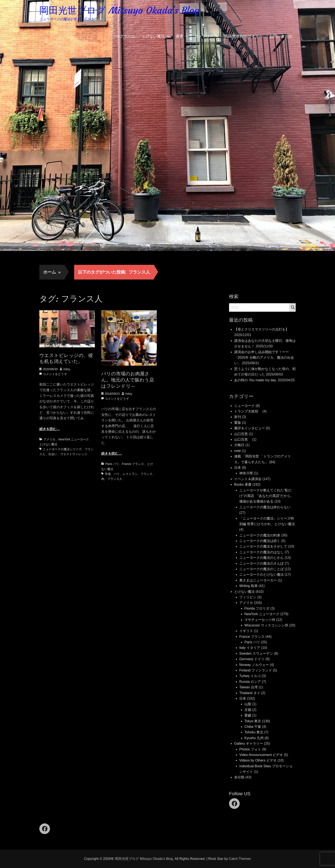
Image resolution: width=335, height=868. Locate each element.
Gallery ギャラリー (249, 743)
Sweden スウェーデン (256, 653)
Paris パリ (112, 464)
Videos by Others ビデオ (258, 760)
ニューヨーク (244, 406)
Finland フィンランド (256, 670)
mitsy (67, 369)
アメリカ (49, 439)
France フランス (133, 464)
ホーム (52, 272)
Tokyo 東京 (253, 721)
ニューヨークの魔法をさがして (263, 546)
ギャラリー (204, 36)
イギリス (246, 631)
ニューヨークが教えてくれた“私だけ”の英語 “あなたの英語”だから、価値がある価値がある (267, 496)
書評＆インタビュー (250, 428)
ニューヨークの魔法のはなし (262, 552)
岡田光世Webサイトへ (244, 36)
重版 (238, 423)
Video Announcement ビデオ (261, 755)
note (237, 451)
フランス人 (115, 479)
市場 (108, 474)
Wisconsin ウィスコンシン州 (266, 625)
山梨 (248, 704)
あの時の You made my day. (255, 380)
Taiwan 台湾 (248, 687)
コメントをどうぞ (55, 374)
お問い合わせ (281, 36)
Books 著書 (243, 484)
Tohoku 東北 (254, 732)
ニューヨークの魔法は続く (260, 541)
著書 (179, 36)
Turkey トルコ (250, 676)
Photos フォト (250, 749)
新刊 (238, 417)
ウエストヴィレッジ (74, 454)
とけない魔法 (153, 36)
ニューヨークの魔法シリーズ (62, 449)
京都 (248, 710)
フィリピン (248, 597)
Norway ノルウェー (254, 665)
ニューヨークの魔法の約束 (260, 535)
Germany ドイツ (252, 659)
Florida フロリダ (257, 608)
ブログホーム (124, 36)
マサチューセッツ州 (260, 620)
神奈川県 (246, 473)
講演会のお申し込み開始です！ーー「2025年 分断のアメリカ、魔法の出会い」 (264, 358)
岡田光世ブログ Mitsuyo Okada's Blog (119, 10)
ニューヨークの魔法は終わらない (265, 507)
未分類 (239, 777)
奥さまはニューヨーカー (258, 580)
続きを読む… (50, 429)
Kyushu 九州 (254, 738)
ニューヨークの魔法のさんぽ (262, 563)
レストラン (130, 474)
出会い (53, 454)
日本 (238, 468)
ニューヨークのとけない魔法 (262, 575)
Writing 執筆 (248, 586)
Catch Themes (240, 859)
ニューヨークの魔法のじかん (262, 558)
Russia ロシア (250, 682)
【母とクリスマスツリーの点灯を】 (262, 329)
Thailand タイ (250, 693)
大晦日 (239, 445)
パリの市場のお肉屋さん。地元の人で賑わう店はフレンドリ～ (128, 380)
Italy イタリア (250, 648)
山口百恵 (241, 434)
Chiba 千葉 (253, 727)
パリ (117, 474)
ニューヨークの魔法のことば (262, 569)
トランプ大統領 (248, 411)
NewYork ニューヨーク (74, 439)
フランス (147, 474)
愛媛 (248, 715)
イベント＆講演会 (248, 479)
